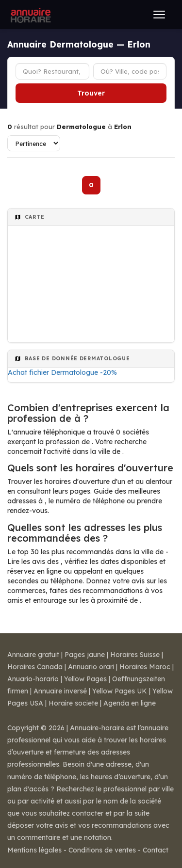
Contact (156, 850)
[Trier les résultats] (34, 143)
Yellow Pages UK (120, 691)
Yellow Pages (85, 679)
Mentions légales (34, 850)
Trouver (91, 93)
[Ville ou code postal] (130, 71)
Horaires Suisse (135, 655)
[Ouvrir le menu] (159, 15)
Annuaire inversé (60, 691)
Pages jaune (85, 655)
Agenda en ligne (130, 703)
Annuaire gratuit (33, 655)
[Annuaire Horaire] (30, 15)
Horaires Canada (35, 667)
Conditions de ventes (102, 850)
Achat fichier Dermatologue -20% (62, 372)
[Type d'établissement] (52, 71)
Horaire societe (73, 703)
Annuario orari (91, 667)
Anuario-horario (33, 679)
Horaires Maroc (145, 667)
